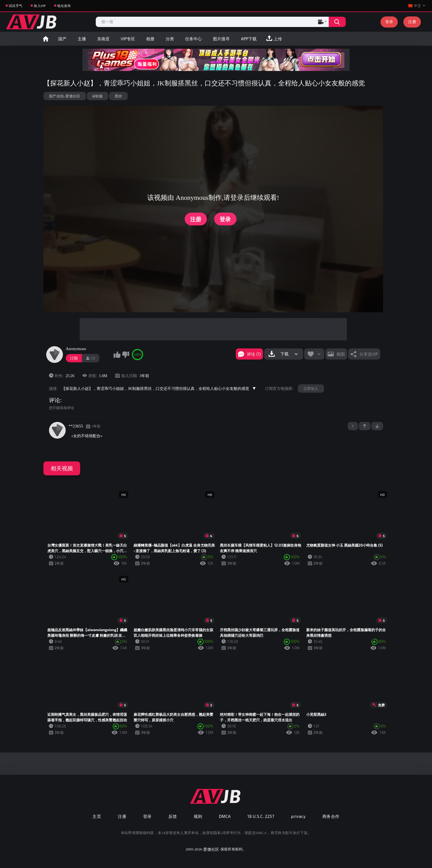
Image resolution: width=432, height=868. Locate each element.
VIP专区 (128, 39)
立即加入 (311, 388)
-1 (377, 426)
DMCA (225, 816)
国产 (62, 39)
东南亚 (103, 39)
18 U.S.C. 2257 (261, 816)
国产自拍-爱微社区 (65, 96)
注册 (412, 22)
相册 (150, 39)
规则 (198, 816)
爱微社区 (211, 849)
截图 (341, 354)
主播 (82, 39)
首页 (46, 39)
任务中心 (193, 39)
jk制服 (98, 96)
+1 (365, 426)
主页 (97, 816)
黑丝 (118, 96)
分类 (170, 39)
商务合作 (331, 816)
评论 (55, 400)
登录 (389, 22)
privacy (298, 816)
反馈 (173, 816)
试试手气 (15, 6)
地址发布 (64, 6)
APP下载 (249, 39)
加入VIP (40, 6)
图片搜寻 (221, 39)
